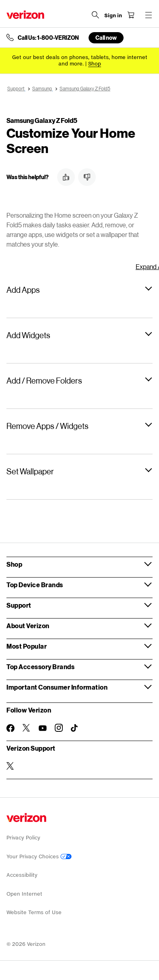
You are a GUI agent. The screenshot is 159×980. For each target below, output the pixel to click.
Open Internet (24, 894)
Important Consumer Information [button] (57, 687)
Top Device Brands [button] (35, 585)
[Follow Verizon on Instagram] (59, 728)
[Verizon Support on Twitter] (10, 766)
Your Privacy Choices (39, 856)
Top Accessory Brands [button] (40, 667)
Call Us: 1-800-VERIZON (48, 38)
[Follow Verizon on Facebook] (10, 728)
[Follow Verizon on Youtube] (43, 728)
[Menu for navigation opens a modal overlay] (149, 15)
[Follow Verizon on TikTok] (75, 728)
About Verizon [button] (28, 626)
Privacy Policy (23, 838)
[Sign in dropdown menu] (113, 16)
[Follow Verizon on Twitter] (27, 728)
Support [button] (19, 605)
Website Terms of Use (34, 912)
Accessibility (22, 875)
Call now (106, 38)
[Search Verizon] (95, 15)
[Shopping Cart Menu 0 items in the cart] (131, 15)
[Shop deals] (95, 64)
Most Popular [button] (27, 646)
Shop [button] (14, 564)
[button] (66, 177)
